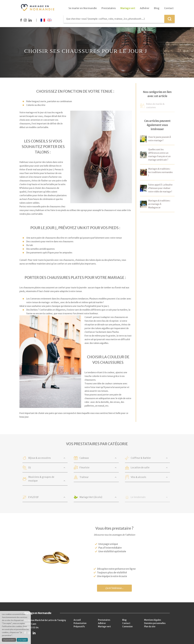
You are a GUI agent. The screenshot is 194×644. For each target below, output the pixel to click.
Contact (126, 623)
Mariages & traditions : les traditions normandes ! (160, 172)
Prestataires (104, 620)
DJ (30, 468)
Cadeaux (84, 458)
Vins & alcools (138, 477)
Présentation (80, 623)
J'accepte (22, 640)
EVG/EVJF (33, 497)
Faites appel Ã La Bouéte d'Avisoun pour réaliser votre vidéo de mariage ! (160, 188)
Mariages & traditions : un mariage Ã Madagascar (159, 204)
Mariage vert (104, 627)
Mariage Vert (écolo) (91, 497)
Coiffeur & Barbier (141, 458)
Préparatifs (79, 627)
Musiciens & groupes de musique (41, 479)
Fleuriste (84, 468)
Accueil (77, 620)
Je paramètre (9, 640)
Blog (124, 620)
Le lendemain (138, 497)
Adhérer (102, 623)
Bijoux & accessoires (40, 458)
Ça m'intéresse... (114, 588)
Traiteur (84, 477)
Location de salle (140, 468)
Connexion (127, 627)
